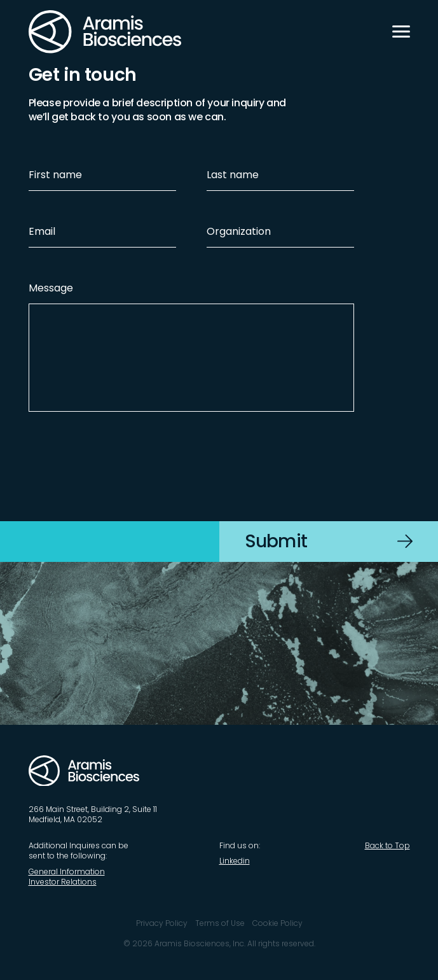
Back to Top (387, 845)
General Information (67, 871)
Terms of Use (220, 923)
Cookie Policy (277, 923)
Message (51, 288)
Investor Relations (63, 882)
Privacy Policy (162, 923)
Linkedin (235, 861)
